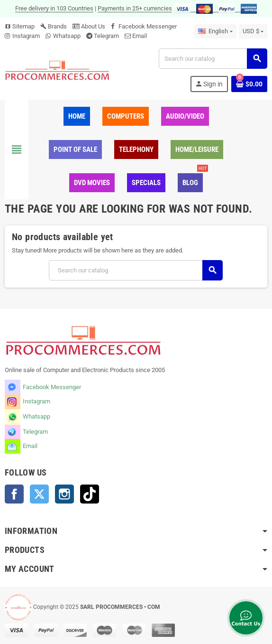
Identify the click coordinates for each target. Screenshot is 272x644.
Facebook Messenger (148, 26)
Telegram (106, 36)
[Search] (213, 59)
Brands (54, 26)
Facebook (14, 494)
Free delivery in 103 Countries (54, 8)
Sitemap (20, 26)
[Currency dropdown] (253, 31)
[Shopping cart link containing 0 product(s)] (249, 84)
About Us (89, 26)
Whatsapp (67, 36)
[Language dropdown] (215, 31)
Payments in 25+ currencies (135, 8)
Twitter (39, 494)
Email (140, 36)
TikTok (90, 494)
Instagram (26, 36)
